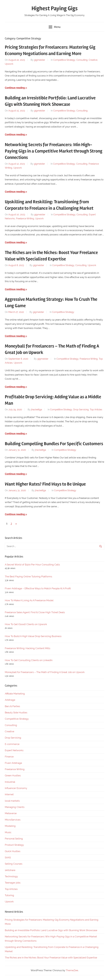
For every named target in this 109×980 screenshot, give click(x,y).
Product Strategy (14, 845)
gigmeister (40, 60)
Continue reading (15, 88)
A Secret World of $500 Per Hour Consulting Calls (32, 565)
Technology (11, 876)
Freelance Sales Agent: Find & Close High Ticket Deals (35, 612)
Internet (9, 794)
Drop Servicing (81, 410)
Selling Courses (14, 864)
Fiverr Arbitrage (13, 763)
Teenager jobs (13, 883)
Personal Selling (14, 839)
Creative (93, 60)
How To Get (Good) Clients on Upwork (26, 624)
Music (8, 832)
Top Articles (96, 410)
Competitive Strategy (64, 60)
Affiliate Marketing (15, 694)
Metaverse (11, 813)
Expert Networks (14, 750)
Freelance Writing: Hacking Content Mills (28, 648)
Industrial (10, 782)
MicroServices (13, 820)
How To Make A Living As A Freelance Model (29, 600)
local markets (12, 801)
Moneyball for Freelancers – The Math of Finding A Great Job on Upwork (45, 672)
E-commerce (12, 744)
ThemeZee (72, 970)
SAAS (8, 857)
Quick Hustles (13, 851)
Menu (55, 27)
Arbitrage (10, 700)
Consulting (82, 60)
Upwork (9, 64)
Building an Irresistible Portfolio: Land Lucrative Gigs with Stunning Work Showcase (51, 930)
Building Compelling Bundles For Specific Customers (54, 444)
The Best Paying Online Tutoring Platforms (28, 576)
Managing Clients (15, 807)
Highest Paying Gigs (55, 8)
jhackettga (37, 410)
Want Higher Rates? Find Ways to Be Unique (45, 484)
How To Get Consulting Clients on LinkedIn (29, 660)
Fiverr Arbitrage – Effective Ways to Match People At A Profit (38, 588)
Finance (9, 757)
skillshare (10, 870)
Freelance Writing (25, 219)
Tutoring (9, 895)
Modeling (10, 826)
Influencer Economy (16, 788)
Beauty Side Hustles (16, 713)
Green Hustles (13, 775)
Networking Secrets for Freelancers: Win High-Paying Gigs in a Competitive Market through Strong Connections (54, 151)
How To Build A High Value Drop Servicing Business (33, 636)
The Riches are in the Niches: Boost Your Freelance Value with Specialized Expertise (51, 958)
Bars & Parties (12, 706)
